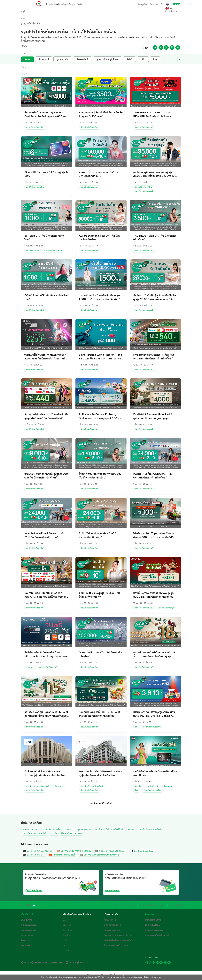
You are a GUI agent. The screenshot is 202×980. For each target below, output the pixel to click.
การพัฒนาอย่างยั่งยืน (29, 925)
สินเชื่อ (53, 13)
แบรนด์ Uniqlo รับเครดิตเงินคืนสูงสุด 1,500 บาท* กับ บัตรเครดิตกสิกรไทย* (100, 297)
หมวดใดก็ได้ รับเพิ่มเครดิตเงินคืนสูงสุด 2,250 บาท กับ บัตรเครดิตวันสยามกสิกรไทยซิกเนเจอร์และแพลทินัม (46, 357)
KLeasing (66, 935)
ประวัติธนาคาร (26, 920)
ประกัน (79, 13)
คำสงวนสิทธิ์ (176, 905)
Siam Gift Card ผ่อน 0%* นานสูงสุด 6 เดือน (46, 174)
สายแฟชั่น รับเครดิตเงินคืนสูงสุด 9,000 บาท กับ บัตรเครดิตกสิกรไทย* (46, 476)
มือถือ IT (115, 830)
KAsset (65, 920)
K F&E (65, 940)
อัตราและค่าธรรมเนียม (112, 925)
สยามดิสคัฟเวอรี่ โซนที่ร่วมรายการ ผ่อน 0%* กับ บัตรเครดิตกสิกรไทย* (45, 535)
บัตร (41, 13)
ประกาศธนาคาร (27, 935)
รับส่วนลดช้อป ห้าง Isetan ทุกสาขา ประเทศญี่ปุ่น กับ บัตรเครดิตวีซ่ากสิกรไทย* (45, 773)
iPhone (131, 830)
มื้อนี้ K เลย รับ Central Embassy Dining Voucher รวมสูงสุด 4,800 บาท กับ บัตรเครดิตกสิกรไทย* (101, 416)
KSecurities (67, 930)
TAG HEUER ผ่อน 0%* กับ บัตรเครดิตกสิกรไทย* (155, 238)
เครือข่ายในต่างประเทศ (132, 905)
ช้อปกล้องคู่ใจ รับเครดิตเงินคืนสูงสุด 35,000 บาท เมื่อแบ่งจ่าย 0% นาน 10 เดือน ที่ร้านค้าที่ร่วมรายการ (154, 174)
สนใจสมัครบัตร (112, 891)
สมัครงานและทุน (27, 945)
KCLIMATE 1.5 (68, 950)
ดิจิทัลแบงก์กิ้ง (96, 13)
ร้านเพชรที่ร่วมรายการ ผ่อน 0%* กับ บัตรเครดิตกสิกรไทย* (98, 174)
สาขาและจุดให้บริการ (153, 920)
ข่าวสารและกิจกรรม (28, 930)
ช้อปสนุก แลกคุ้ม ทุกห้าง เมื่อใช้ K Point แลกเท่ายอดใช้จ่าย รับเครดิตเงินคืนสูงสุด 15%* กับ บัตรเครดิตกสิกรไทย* (46, 714)
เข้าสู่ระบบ (177, 4)
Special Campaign (166, 608)
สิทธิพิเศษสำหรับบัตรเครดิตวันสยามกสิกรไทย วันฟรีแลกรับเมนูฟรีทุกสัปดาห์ (46, 654)
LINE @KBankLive (152, 925)
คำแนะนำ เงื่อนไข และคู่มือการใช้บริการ (118, 940)
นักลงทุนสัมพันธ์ (140, 4)
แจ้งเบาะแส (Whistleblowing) (157, 935)
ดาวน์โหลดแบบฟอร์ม (112, 930)
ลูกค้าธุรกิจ (66, 4)
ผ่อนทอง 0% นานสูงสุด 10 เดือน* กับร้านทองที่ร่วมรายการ (99, 595)
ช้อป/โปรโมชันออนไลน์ (35, 128)
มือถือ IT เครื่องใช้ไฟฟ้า (144, 187)
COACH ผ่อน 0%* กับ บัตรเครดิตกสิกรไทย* (46, 297)
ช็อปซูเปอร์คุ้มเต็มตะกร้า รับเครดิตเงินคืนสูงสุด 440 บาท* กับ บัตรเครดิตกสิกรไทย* (47, 416)
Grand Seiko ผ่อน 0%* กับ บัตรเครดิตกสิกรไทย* (101, 654)
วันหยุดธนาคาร (27, 940)
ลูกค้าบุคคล (51, 4)
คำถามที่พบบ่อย (110, 920)
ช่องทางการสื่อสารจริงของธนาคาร (117, 945)
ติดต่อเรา (149, 914)
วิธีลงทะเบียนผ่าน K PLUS (71, 834)
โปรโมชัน (157, 13)
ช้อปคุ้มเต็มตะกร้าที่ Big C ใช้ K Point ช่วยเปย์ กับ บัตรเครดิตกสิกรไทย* (99, 714)
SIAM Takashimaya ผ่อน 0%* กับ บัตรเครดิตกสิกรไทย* (98, 535)
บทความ (171, 13)
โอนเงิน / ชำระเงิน (118, 13)
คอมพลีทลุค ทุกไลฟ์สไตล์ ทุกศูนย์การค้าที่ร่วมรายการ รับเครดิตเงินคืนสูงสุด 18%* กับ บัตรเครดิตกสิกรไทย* (155, 654)
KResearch (67, 925)
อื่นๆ (137, 727)
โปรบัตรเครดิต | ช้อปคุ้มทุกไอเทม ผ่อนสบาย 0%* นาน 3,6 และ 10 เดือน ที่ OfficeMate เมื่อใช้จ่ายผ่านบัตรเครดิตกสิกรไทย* (154, 714)
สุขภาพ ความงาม (33, 251)
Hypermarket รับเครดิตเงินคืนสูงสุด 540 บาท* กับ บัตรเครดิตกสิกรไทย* (154, 357)
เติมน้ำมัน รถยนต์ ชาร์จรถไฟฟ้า (35, 834)
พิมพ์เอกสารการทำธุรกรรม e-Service (118, 935)
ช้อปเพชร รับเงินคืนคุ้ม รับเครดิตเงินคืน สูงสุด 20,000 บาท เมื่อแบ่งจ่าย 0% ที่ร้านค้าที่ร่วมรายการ (155, 297)
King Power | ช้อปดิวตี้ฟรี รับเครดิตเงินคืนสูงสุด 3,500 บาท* (101, 114)
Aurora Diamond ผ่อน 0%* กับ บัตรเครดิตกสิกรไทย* (100, 238)
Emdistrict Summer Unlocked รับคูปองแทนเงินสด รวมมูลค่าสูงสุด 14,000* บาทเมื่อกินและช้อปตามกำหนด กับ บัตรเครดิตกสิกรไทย (155, 416)
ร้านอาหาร (30, 667)
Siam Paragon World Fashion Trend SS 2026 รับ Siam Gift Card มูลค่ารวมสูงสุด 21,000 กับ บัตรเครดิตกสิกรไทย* (101, 357)
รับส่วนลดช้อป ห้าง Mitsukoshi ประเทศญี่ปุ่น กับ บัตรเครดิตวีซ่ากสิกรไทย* (101, 773)
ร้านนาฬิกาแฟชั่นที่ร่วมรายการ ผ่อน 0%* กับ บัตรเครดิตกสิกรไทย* (101, 476)
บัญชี (29, 13)
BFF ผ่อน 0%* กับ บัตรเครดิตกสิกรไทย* (44, 238)
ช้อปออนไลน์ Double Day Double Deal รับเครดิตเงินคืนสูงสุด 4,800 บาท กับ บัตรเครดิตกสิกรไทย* (46, 114)
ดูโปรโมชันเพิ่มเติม (34, 891)
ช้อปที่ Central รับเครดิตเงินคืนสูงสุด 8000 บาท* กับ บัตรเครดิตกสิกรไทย (153, 595)
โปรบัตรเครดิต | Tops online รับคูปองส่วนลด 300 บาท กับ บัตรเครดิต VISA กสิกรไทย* (154, 535)
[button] (162, 4)
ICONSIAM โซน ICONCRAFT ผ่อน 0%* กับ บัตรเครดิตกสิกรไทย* (153, 476)
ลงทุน (66, 13)
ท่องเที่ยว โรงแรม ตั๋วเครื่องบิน (38, 787)
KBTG (65, 945)
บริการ (137, 13)
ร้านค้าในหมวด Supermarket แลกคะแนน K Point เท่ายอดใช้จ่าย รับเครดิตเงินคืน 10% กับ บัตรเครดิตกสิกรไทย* (46, 595)
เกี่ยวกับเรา (154, 4)
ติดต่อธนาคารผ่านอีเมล (154, 930)
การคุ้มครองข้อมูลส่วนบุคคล (156, 905)
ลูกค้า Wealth (82, 4)
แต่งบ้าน (98, 830)
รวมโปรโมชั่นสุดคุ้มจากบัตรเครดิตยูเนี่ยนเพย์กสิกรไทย (155, 773)
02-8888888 (158, 962)
